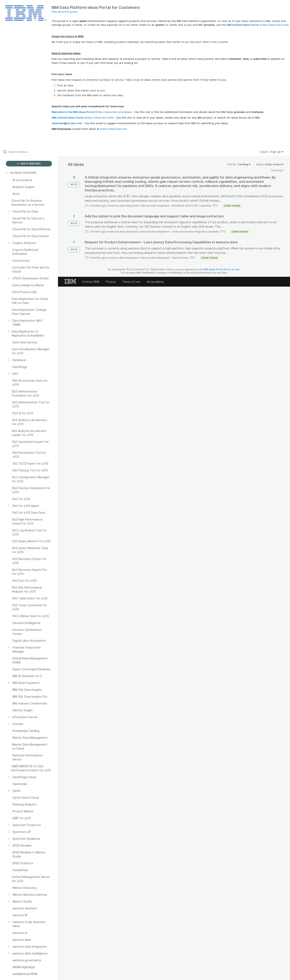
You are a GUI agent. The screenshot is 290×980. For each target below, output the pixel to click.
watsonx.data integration (124, 206)
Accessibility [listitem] (155, 282)
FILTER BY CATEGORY (21, 173)
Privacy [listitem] (111, 282)
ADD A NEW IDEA (29, 164)
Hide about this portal (64, 12)
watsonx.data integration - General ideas (165, 258)
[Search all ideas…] (34, 152)
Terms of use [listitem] (131, 282)
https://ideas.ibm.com (274, 25)
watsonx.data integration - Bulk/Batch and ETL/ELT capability (176, 206)
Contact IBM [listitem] (91, 282)
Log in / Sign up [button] (272, 152)
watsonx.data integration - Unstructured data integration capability (180, 232)
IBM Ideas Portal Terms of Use (222, 269)
